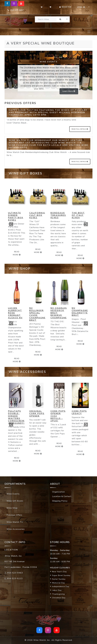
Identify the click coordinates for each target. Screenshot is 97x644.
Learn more (69, 91)
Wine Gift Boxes (15, 501)
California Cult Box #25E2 (37, 215)
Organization (58, 492)
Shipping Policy (60, 501)
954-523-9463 (16, 10)
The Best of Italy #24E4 (78, 215)
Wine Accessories (16, 529)
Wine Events (13, 494)
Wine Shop (12, 508)
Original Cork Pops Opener (37, 414)
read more (38, 251)
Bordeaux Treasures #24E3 (58, 215)
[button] (11, 224)
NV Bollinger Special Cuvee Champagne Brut (37, 314)
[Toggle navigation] (89, 32)
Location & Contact (62, 496)
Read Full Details (80, 129)
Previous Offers (14, 515)
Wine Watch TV (15, 522)
